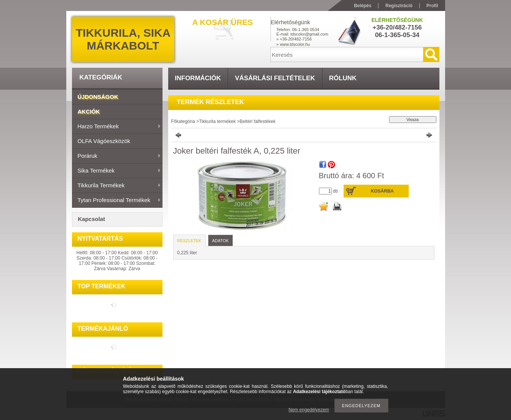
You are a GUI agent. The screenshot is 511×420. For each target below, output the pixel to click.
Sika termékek (116, 171)
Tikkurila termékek (116, 186)
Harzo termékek (116, 127)
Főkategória (183, 121)
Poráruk (116, 156)
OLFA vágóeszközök (104, 141)
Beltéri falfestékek (257, 121)
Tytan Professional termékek (116, 201)
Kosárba (382, 191)
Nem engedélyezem (309, 410)
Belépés (363, 6)
